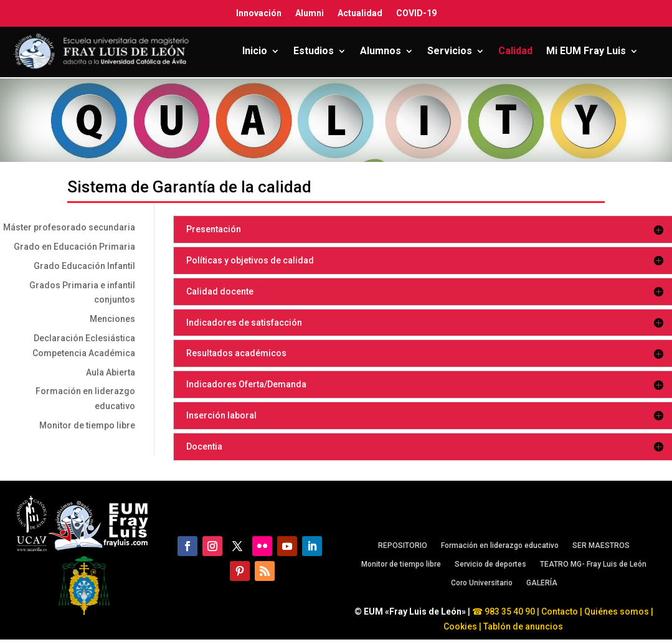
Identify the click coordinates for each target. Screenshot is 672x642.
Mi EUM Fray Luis (586, 51)
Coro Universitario (482, 583)
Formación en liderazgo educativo (500, 545)
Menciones (112, 319)
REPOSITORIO (403, 545)
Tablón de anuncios (524, 626)
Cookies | (462, 626)
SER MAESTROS (601, 545)
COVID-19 (416, 13)
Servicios (450, 51)
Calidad (515, 51)
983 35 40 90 (509, 611)
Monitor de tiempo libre (87, 425)
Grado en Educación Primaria (74, 247)
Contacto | (562, 611)
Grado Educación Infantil (84, 266)
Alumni (310, 13)
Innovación (259, 13)
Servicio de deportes (490, 564)
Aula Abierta (111, 372)
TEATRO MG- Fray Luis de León (593, 564)
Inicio (255, 51)
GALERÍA (542, 583)
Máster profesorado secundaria (69, 227)
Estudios (314, 51)
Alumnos (381, 51)
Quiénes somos (618, 611)
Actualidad (360, 13)
